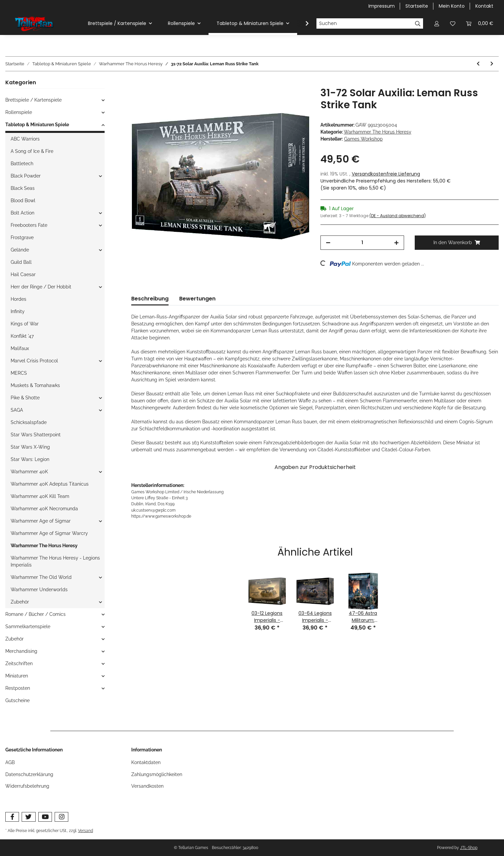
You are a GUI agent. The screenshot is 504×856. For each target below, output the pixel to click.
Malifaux (20, 348)
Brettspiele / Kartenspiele (33, 100)
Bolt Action (22, 213)
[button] (437, 23)
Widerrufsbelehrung (27, 786)
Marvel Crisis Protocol (34, 361)
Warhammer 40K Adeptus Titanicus (50, 484)
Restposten (18, 688)
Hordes (18, 299)
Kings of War (25, 324)
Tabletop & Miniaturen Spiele (37, 125)
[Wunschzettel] (453, 23)
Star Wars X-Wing (30, 447)
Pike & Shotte (25, 398)
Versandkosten (147, 786)
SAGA (17, 410)
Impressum (382, 6)
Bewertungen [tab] (197, 299)
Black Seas (23, 188)
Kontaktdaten (146, 762)
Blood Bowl (23, 201)
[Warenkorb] (480, 23)
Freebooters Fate (29, 225)
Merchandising (21, 651)
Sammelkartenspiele (28, 627)
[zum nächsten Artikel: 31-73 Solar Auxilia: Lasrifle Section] (492, 64)
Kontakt (484, 6)
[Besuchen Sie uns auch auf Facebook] (12, 817)
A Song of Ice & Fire (32, 151)
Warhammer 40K (29, 472)
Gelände (20, 250)
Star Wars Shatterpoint (36, 435)
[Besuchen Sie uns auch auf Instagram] (61, 817)
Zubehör (20, 602)
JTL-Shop (469, 848)
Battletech (22, 164)
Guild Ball (21, 262)
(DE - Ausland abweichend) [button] (398, 216)
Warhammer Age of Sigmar (41, 521)
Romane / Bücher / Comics (35, 614)
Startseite (417, 6)
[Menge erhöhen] (396, 243)
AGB (10, 762)
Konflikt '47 (22, 336)
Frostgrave (22, 237)
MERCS (19, 373)
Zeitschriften (19, 663)
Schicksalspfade (29, 422)
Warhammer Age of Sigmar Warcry (49, 533)
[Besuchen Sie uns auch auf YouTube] (45, 817)
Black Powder (26, 176)
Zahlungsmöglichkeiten (157, 774)
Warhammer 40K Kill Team (40, 496)
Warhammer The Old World (41, 577)
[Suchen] (364, 24)
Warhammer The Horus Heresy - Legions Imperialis (55, 561)
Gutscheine (17, 700)
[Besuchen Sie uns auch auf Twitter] (28, 817)
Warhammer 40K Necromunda (44, 509)
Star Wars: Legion (30, 459)
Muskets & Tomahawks (35, 385)
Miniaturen (17, 676)
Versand (85, 831)
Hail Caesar (23, 274)
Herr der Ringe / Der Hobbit (41, 287)
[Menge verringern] (328, 243)
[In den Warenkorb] (137, 83)
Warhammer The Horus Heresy (378, 132)
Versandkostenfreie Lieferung (386, 174)
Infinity (18, 311)
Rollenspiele (19, 112)
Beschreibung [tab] (150, 299)
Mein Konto (452, 6)
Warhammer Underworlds (39, 590)
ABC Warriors (25, 139)
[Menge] (362, 243)
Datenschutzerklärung (29, 774)
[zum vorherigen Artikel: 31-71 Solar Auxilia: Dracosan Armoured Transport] (478, 64)
